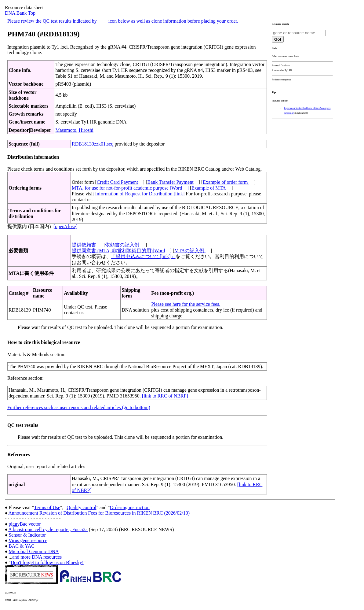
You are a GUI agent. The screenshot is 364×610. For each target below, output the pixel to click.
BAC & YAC (22, 546)
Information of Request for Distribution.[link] (140, 194)
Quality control (81, 507)
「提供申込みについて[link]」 (143, 256)
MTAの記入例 (190, 251)
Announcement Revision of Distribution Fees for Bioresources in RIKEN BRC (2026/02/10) (99, 513)
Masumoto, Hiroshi (74, 130)
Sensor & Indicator (27, 535)
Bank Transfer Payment (171, 182)
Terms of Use (47, 507)
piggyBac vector (25, 524)
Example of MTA (209, 188)
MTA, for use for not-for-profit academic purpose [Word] (130, 188)
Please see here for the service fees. (186, 304)
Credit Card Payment (117, 182)
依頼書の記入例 (123, 245)
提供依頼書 (85, 245)
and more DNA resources (37, 557)
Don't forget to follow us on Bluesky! (47, 562)
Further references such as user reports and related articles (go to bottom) (79, 407)
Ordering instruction (130, 507)
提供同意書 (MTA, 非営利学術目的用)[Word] (122, 251)
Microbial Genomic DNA (34, 551)
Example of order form (226, 182)
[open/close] (66, 226)
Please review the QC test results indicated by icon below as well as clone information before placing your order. (123, 21)
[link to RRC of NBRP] (165, 396)
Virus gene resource (28, 540)
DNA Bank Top (20, 13)
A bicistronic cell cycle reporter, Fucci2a (48, 529)
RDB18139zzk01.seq (93, 144)
